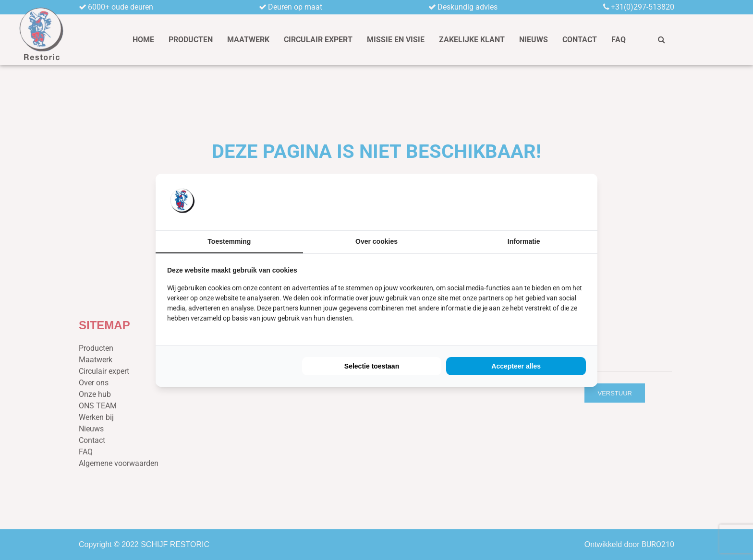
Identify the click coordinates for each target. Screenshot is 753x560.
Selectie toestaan (372, 366)
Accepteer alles (516, 366)
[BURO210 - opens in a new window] (550, 202)
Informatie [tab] (524, 241)
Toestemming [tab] (229, 241)
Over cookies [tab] (376, 241)
